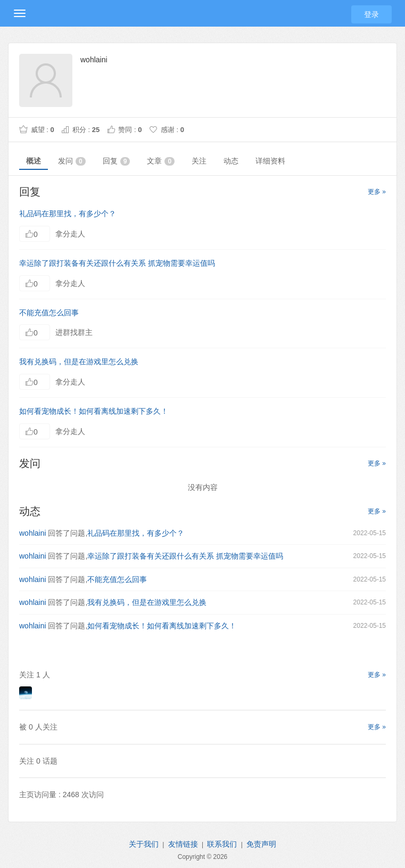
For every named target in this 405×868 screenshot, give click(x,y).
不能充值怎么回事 (49, 313)
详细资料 (270, 161)
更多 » (377, 192)
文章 (161, 161)
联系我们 (222, 844)
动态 (231, 161)
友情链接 (183, 844)
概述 (34, 161)
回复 (117, 161)
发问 (72, 161)
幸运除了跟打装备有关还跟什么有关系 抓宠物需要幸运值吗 (117, 263)
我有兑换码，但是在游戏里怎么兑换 (79, 362)
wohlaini (33, 533)
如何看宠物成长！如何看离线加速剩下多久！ (94, 411)
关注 (199, 161)
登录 (371, 14)
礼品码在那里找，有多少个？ (68, 214)
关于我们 (144, 844)
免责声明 (261, 844)
